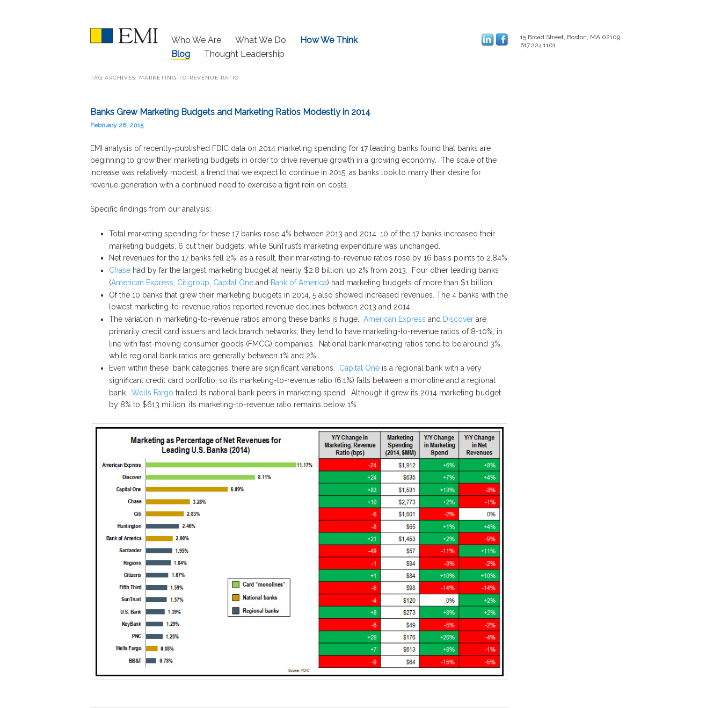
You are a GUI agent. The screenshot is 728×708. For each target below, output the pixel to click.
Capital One (233, 283)
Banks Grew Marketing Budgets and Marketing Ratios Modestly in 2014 (230, 112)
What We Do (261, 40)
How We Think (329, 40)
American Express (142, 283)
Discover (458, 319)
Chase (121, 270)
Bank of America (299, 283)
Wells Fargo (152, 393)
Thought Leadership (244, 54)
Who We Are (196, 40)
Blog (181, 54)
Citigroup (193, 283)
